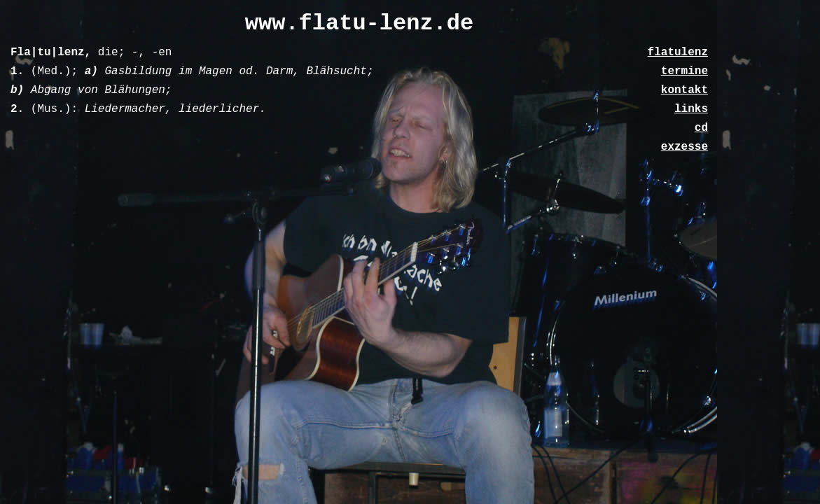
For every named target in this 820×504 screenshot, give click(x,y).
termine (685, 71)
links (691, 109)
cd (701, 128)
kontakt (685, 90)
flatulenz (678, 52)
